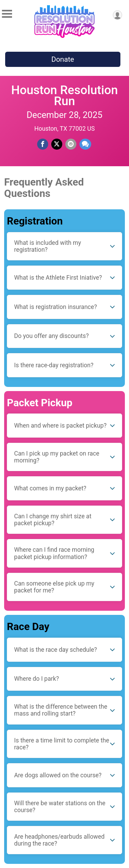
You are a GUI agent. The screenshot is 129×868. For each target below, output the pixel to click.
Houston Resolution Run (64, 96)
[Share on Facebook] (43, 144)
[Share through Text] (85, 144)
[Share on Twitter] (57, 144)
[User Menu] (117, 15)
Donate (63, 59)
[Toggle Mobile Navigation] (7, 14)
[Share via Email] (71, 144)
